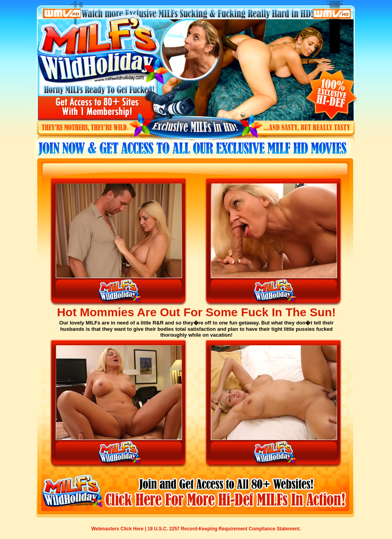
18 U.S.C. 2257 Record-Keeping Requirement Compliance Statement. (224, 529)
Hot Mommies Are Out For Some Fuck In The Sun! (196, 312)
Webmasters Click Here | (119, 529)
